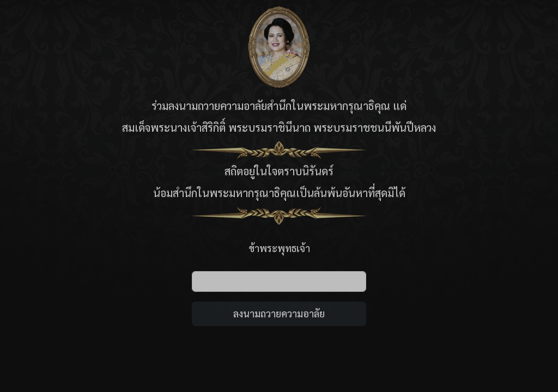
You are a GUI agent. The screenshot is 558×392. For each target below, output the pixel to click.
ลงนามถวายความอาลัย (279, 313)
